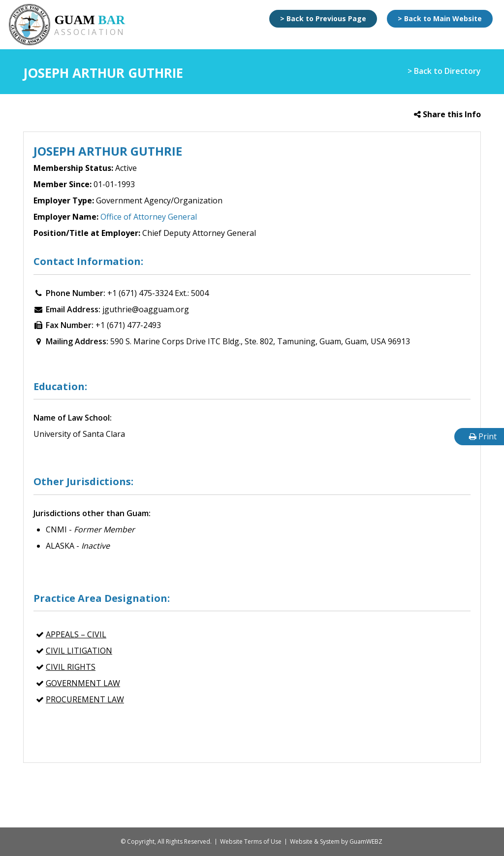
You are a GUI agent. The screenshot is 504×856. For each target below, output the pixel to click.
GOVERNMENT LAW (83, 683)
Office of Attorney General (149, 217)
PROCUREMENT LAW (85, 699)
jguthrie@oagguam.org (146, 309)
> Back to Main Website (440, 18)
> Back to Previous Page (323, 18)
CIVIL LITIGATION (79, 651)
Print (483, 436)
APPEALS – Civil (76, 634)
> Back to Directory (444, 71)
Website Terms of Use (251, 841)
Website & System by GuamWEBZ (336, 841)
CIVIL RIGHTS (71, 667)
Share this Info (447, 114)
